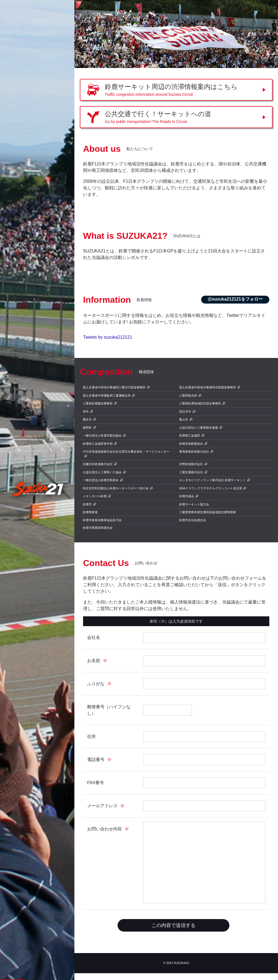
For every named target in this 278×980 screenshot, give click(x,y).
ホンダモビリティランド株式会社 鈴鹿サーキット (212, 480)
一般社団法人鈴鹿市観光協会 (102, 435)
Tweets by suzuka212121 (108, 337)
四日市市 (185, 412)
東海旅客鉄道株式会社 (194, 452)
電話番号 (96, 760)
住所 (91, 736)
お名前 (94, 661)
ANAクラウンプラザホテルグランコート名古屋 (211, 488)
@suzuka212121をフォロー (235, 299)
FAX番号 (96, 783)
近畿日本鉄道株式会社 (98, 464)
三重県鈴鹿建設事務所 (98, 403)
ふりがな (96, 684)
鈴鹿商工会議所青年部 (98, 444)
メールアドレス (102, 806)
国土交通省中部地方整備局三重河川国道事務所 (114, 387)
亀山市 (184, 419)
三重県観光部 (188, 395)
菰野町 (87, 428)
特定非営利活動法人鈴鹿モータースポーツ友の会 (116, 488)
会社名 (94, 637)
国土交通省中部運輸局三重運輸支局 (107, 395)
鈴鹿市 (87, 504)
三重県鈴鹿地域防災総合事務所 (200, 403)
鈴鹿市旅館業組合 (191, 444)
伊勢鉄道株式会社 (191, 464)
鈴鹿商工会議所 (190, 435)
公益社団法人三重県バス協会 (102, 472)
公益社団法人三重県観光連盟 (199, 428)
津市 (86, 412)
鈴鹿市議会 (187, 496)
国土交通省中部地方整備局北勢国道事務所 (208, 387)
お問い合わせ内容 (105, 829)
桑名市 (87, 419)
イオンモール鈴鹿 (95, 496)
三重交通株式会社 (191, 472)
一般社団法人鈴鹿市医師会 (101, 480)
